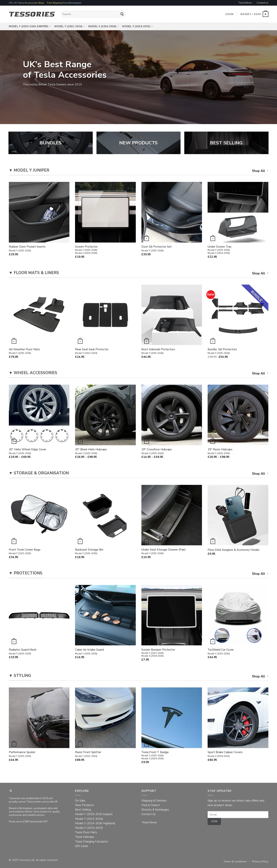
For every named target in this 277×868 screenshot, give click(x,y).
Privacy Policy (260, 862)
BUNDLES (50, 143)
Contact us (262, 3)
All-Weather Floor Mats (24, 351)
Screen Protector (86, 250)
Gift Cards (82, 846)
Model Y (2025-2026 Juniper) (30, 26)
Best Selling (83, 810)
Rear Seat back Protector (92, 351)
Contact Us (149, 814)
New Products (84, 805)
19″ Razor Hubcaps (220, 451)
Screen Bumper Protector (158, 653)
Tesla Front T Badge (155, 755)
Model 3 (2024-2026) (104, 26)
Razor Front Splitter (88, 754)
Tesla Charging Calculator (92, 842)
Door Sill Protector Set (157, 249)
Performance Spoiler (22, 754)
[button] (254, 14)
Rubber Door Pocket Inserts (27, 249)
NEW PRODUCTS (138, 143)
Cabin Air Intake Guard (89, 652)
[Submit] (122, 14)
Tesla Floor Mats (86, 832)
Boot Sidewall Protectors (158, 351)
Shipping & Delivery (154, 801)
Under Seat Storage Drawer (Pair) (164, 552)
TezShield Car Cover (221, 652)
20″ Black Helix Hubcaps (91, 451)
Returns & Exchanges (155, 810)
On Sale (80, 801)
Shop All (260, 171)
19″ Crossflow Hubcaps (157, 451)
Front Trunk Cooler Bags (25, 552)
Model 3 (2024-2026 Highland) (95, 823)
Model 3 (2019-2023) (138, 26)
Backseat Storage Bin (89, 552)
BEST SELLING (226, 143)
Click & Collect (151, 805)
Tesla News (245, 3)
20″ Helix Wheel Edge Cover (28, 451)
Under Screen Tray (220, 250)
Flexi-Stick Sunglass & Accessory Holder (234, 550)
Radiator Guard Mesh (23, 652)
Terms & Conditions (235, 862)
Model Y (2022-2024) (70, 26)
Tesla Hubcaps (85, 837)
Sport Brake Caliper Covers (225, 754)
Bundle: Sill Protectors (222, 351)
